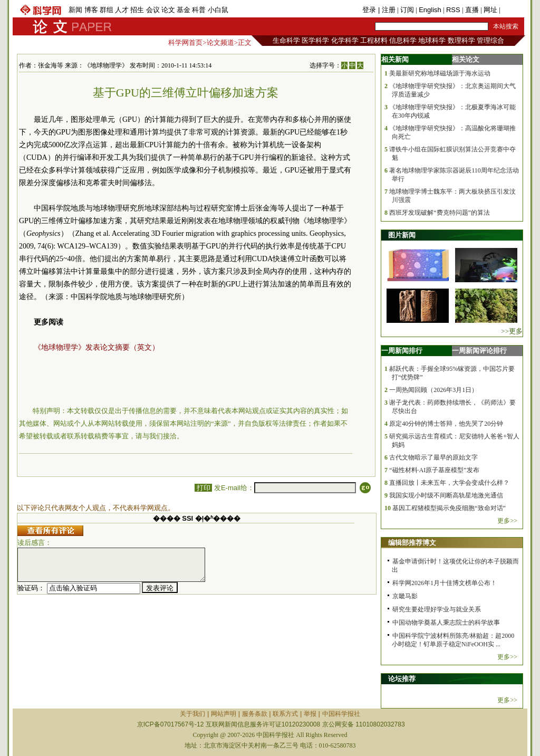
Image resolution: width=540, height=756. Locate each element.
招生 (137, 10)
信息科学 (403, 40)
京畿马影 (405, 596)
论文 (168, 10)
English (430, 10)
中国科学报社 (341, 714)
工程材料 (374, 40)
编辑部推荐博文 (412, 543)
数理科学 (461, 40)
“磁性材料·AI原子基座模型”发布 (434, 470)
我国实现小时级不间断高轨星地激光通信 (446, 495)
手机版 (512, 10)
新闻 (75, 10)
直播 (472, 10)
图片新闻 (402, 235)
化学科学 (345, 40)
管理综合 (490, 40)
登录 (370, 10)
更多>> (507, 521)
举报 (310, 714)
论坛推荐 (402, 679)
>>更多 (512, 331)
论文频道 (220, 42)
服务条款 (255, 714)
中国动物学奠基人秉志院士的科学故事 (446, 623)
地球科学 (432, 40)
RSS (453, 10)
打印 (203, 488)
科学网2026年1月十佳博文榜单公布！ (445, 583)
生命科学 (286, 40)
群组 (107, 10)
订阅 (407, 10)
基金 (184, 10)
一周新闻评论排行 (479, 351)
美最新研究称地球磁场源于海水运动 (440, 73)
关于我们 (192, 714)
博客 (91, 10)
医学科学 (315, 40)
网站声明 (224, 714)
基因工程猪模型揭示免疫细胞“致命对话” (449, 508)
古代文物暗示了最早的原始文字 (433, 457)
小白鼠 (218, 10)
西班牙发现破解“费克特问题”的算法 (440, 213)
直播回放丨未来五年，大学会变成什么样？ (449, 483)
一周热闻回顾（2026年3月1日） (433, 390)
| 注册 (387, 10)
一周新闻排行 (402, 351)
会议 (153, 10)
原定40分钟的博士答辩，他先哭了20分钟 (446, 424)
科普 (199, 10)
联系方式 (285, 714)
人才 (122, 10)
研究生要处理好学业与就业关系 (437, 609)
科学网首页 (185, 42)
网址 (490, 10)
